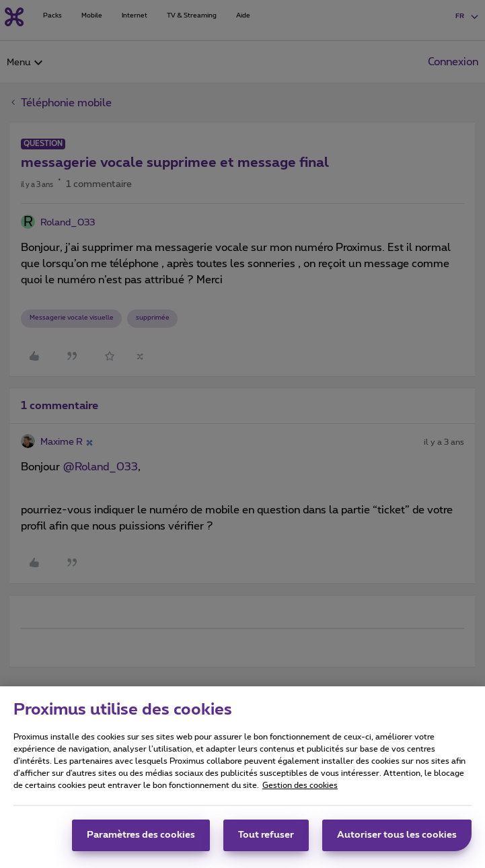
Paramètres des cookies (141, 840)
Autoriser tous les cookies (397, 840)
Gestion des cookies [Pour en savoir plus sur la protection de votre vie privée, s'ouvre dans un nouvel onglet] (300, 790)
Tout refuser (266, 840)
